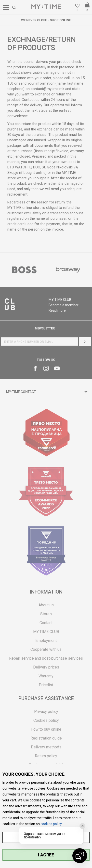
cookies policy (51, 824)
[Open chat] (80, 856)
